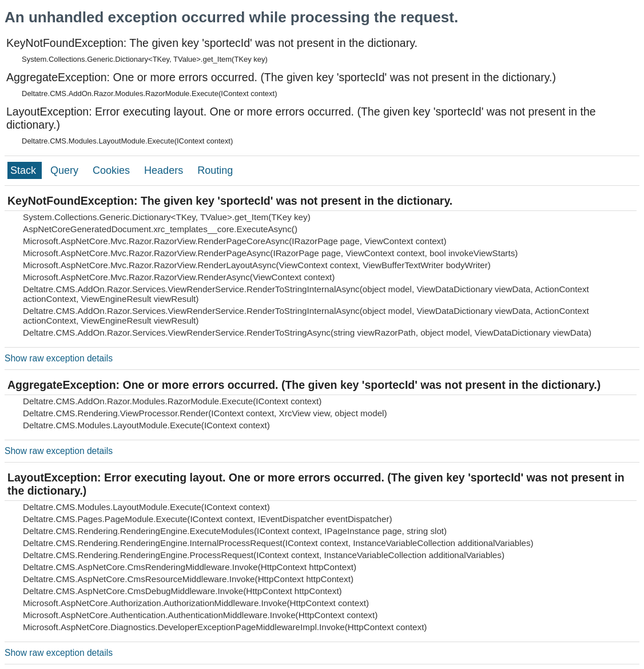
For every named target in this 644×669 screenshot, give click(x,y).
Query (66, 170)
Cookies (113, 170)
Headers (165, 170)
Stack (25, 170)
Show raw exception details (59, 358)
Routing (215, 170)
